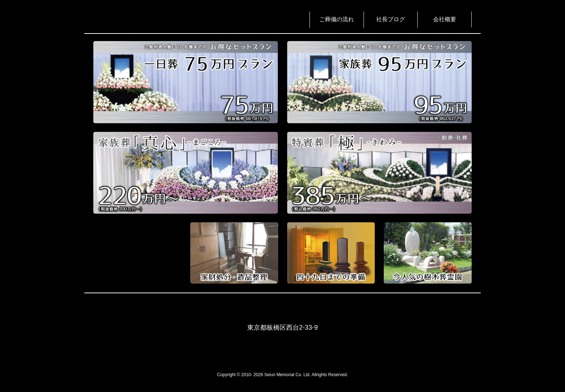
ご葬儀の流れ (337, 19)
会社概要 (445, 19)
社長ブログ (391, 19)
